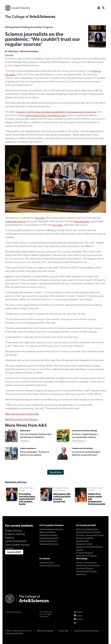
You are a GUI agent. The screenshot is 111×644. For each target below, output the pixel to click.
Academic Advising (15, 534)
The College (82, 558)
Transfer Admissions (48, 541)
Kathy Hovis (14, 51)
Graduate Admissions (49, 544)
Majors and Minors (48, 532)
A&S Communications (29, 51)
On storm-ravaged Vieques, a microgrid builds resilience (85, 435)
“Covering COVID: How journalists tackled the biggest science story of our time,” (57, 112)
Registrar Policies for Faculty (88, 532)
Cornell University (18, 8)
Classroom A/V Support (86, 555)
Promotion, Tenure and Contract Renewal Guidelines (90, 536)
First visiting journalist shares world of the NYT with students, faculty (27, 499)
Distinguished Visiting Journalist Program (46, 115)
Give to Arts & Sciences (50, 565)
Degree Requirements (49, 538)
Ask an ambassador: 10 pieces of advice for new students (35, 453)
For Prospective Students (52, 525)
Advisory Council (47, 562)
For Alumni (45, 558)
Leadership (81, 574)
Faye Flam (40, 218)
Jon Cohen (57, 225)
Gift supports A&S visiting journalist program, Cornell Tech (62, 498)
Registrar (9, 537)
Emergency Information (14, 633)
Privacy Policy (64, 631)
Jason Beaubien (82, 221)
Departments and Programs (88, 565)
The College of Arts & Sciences (30, 17)
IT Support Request (84, 553)
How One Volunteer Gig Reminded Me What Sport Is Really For (36, 435)
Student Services (13, 530)
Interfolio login (82, 541)
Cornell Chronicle (78, 441)
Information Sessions (49, 535)
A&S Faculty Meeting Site (87, 529)
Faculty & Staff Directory (86, 571)
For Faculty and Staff (86, 525)
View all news (56, 472)
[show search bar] (103, 8)
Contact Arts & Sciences (86, 562)
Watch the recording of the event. (22, 414)
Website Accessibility (45, 631)
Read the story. (22, 419)
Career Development (16, 541)
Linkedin (79, 615)
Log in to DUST (14, 552)
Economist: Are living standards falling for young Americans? (86, 453)
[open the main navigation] (99, 8)
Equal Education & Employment (86, 631)
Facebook (79, 619)
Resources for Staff (84, 544)
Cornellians (24, 441)
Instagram (79, 612)
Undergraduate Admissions (52, 529)
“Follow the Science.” (16, 221)
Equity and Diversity (85, 568)
